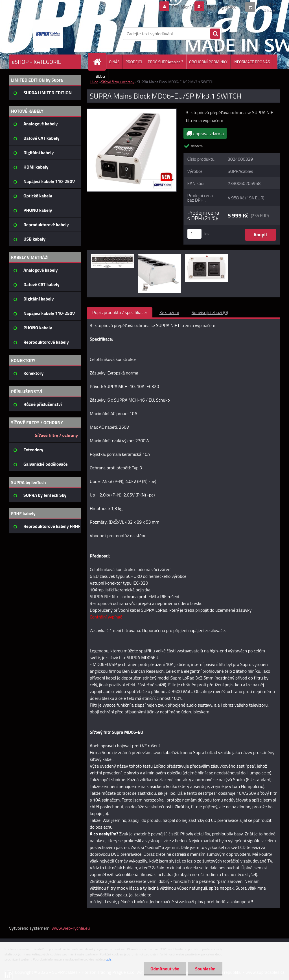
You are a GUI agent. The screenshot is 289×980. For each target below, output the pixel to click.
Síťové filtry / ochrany (118, 82)
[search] (215, 34)
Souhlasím (205, 969)
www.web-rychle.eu (71, 928)
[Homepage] (99, 62)
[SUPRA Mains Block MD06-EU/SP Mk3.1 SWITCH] (132, 111)
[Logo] (48, 34)
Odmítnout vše (164, 969)
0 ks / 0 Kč (267, 5)
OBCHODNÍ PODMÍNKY (208, 62)
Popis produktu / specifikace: (120, 312)
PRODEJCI (134, 62)
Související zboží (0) (210, 312)
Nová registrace (221, 7)
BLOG (100, 76)
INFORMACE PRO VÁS (252, 62)
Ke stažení (169, 312)
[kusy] (194, 234)
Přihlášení (181, 7)
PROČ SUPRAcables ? (166, 62)
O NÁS (114, 62)
